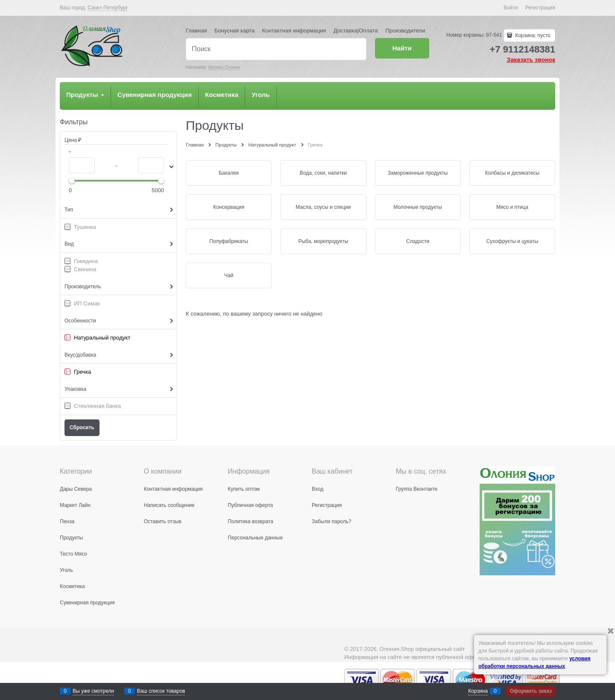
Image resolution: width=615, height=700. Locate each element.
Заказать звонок (531, 60)
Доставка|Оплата (356, 31)
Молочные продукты (418, 207)
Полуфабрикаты (229, 241)
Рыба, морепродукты (323, 241)
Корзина (478, 691)
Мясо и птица (512, 207)
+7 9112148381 (522, 49)
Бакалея (229, 173)
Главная (196, 31)
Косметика (222, 95)
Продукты (85, 95)
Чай (229, 275)
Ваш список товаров (161, 691)
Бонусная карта (234, 31)
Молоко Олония (224, 67)
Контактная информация (294, 31)
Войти (511, 8)
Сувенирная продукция (155, 95)
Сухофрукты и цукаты (512, 241)
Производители (405, 31)
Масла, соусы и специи (323, 207)
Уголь (261, 95)
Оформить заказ (531, 691)
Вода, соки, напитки (323, 173)
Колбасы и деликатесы (512, 173)
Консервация (229, 207)
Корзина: (532, 35)
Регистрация (540, 8)
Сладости (418, 241)
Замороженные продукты (418, 173)
